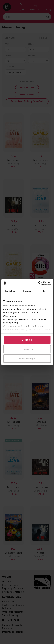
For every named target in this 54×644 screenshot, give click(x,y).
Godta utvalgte (27, 359)
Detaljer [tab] (27, 291)
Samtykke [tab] (10, 291)
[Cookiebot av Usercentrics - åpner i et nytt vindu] (38, 283)
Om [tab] (44, 291)
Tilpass (27, 349)
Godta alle (27, 340)
